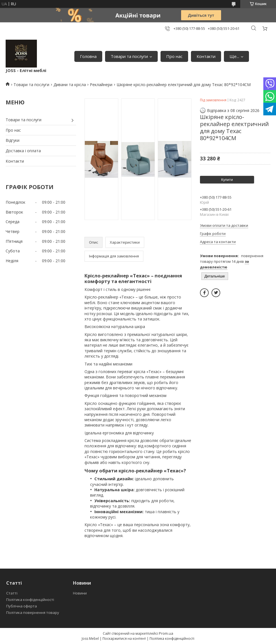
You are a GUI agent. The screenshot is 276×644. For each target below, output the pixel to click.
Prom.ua (166, 633)
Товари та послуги (129, 56)
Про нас (174, 56)
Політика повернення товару (33, 612)
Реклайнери (101, 85)
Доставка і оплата (23, 151)
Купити (227, 180)
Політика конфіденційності (30, 600)
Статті (12, 593)
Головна (88, 56)
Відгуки (13, 140)
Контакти (206, 56)
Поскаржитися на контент (124, 639)
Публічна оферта (22, 606)
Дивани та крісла (70, 85)
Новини (80, 593)
